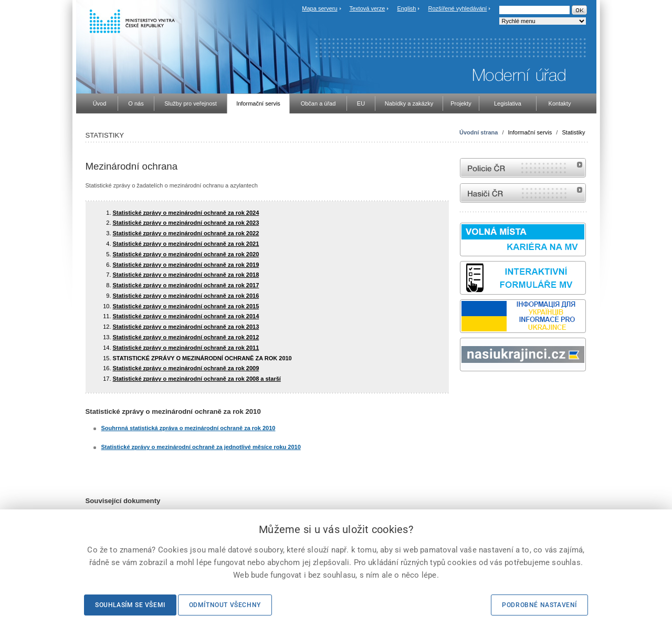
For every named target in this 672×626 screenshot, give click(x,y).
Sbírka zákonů (461, 391)
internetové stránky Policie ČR (523, 168)
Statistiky (573, 132)
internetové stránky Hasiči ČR (523, 193)
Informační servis (530, 132)
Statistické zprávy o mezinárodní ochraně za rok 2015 (186, 306)
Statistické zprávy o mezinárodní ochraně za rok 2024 (186, 213)
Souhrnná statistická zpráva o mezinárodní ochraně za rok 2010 (188, 428)
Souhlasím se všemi (130, 605)
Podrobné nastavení (539, 605)
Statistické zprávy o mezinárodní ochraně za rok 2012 (186, 337)
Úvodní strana (479, 132)
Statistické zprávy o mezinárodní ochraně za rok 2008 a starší (197, 379)
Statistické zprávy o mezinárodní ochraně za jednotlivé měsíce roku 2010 (201, 447)
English (406, 8)
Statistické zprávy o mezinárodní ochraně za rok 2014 (186, 316)
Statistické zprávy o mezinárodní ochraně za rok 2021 (186, 244)
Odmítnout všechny (225, 605)
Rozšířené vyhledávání (458, 8)
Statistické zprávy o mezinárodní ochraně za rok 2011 (186, 348)
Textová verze (367, 8)
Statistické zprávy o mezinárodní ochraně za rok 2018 (186, 275)
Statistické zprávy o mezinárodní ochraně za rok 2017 (186, 285)
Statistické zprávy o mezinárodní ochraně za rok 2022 (186, 233)
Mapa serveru (319, 8)
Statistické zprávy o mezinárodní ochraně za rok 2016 (186, 296)
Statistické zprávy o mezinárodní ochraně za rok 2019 (186, 265)
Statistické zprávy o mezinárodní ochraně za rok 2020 (186, 254)
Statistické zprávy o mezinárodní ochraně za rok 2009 (186, 368)
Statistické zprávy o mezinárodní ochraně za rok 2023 (186, 223)
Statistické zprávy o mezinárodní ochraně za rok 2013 (186, 327)
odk (465, 391)
